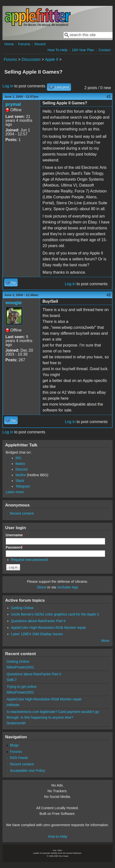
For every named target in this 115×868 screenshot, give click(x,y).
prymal (13, 104)
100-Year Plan (83, 50)
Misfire (21, 475)
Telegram (23, 486)
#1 (109, 97)
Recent (40, 44)
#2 (109, 295)
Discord (22, 469)
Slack (20, 481)
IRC (19, 458)
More (105, 641)
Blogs (14, 745)
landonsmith (16, 723)
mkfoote (13, 705)
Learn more (15, 492)
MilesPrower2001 (20, 667)
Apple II (51, 59)
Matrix (20, 464)
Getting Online (22, 608)
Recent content (22, 513)
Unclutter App (67, 587)
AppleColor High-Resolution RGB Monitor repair (49, 628)
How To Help (57, 50)
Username (15, 535)
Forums (24, 44)
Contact (104, 50)
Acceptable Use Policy (27, 771)
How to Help (57, 836)
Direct (42, 587)
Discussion (31, 59)
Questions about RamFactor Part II (38, 621)
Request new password (29, 560)
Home (9, 44)
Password (15, 547)
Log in (8, 86)
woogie (14, 303)
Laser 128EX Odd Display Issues (37, 634)
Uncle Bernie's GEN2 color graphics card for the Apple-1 (55, 614)
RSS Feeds (19, 758)
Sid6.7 (12, 680)
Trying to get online (22, 687)
